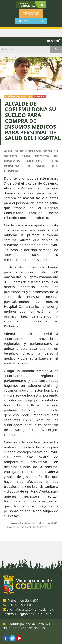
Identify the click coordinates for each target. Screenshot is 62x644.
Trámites (31, 13)
